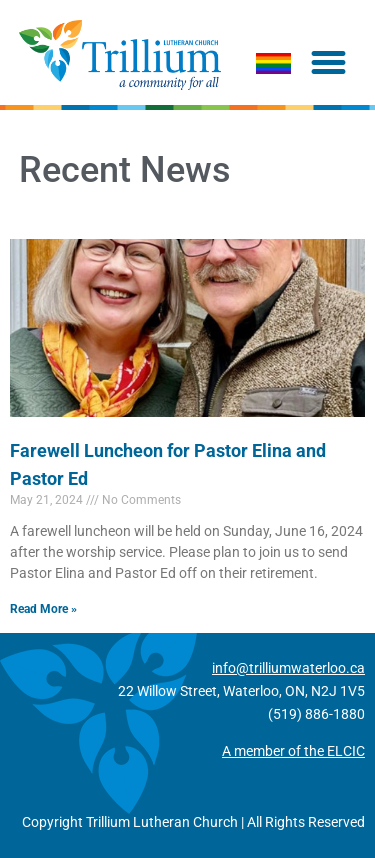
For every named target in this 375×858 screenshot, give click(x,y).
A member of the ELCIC (293, 751)
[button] (329, 63)
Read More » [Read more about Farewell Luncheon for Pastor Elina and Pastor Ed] (43, 609)
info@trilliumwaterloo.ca (288, 668)
